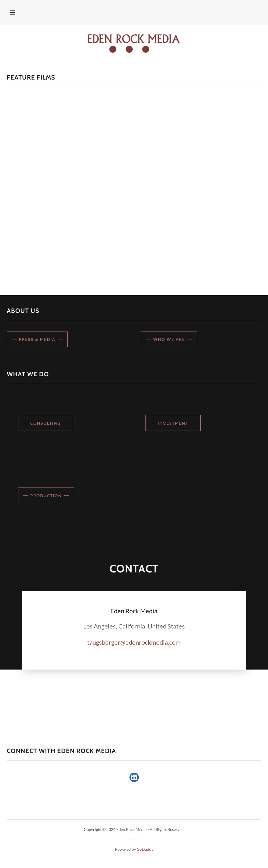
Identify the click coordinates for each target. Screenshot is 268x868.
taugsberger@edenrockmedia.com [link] (134, 642)
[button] (12, 12)
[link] (134, 43)
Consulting (46, 423)
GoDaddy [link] (145, 849)
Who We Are (169, 339)
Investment (173, 423)
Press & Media (37, 339)
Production (46, 496)
